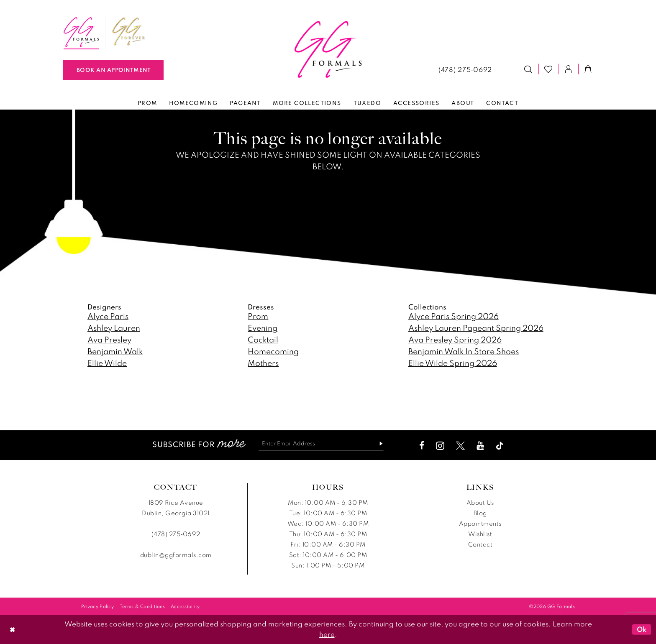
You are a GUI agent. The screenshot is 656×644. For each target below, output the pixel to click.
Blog (480, 513)
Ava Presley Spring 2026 (455, 339)
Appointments (480, 523)
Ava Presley (109, 339)
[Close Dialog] (12, 629)
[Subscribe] (378, 443)
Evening (263, 328)
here (327, 634)
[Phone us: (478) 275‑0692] (465, 69)
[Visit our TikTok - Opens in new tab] (500, 446)
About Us (480, 502)
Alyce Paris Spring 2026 (454, 316)
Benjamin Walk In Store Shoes (464, 351)
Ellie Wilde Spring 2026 (453, 363)
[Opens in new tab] (129, 32)
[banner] (328, 49)
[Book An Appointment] (113, 70)
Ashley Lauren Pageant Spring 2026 (476, 328)
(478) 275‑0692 (176, 534)
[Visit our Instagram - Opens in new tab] (441, 446)
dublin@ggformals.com (176, 555)
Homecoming (273, 351)
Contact (480, 544)
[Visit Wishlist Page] (548, 69)
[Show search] (528, 69)
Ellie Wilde (107, 363)
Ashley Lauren (114, 328)
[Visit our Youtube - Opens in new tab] (481, 446)
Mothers (263, 363)
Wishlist (480, 534)
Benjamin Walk (115, 351)
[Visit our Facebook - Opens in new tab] (422, 446)
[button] (569, 69)
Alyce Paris (108, 316)
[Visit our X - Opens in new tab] (461, 446)
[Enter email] (321, 443)
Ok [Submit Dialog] (642, 629)
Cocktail (263, 339)
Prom (258, 316)
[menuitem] (81, 32)
